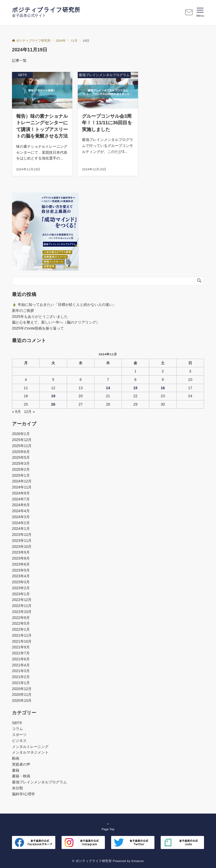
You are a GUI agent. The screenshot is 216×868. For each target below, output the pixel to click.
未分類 (17, 788)
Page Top (108, 826)
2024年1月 (21, 529)
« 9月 (16, 412)
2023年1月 (21, 594)
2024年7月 (21, 499)
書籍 (16, 770)
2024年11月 (22, 487)
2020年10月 (22, 700)
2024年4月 (21, 511)
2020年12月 (22, 689)
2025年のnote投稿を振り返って (38, 328)
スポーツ (19, 735)
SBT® (17, 723)
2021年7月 (21, 653)
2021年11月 (22, 635)
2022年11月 (22, 606)
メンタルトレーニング (30, 747)
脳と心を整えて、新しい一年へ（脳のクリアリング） (56, 322)
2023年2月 (21, 588)
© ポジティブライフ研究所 (92, 861)
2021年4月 (21, 665)
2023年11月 (22, 541)
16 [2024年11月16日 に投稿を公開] (163, 388)
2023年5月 (21, 570)
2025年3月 (21, 463)
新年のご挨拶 (23, 311)
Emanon (138, 861)
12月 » (29, 412)
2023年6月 (21, 564)
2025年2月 (21, 469)
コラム (17, 729)
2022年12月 (22, 600)
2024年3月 (21, 517)
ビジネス (19, 741)
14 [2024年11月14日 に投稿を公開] (108, 388)
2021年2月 (21, 677)
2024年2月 (21, 523)
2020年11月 (22, 695)
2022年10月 (22, 612)
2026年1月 (21, 434)
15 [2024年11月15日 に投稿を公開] (135, 388)
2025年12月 (22, 440)
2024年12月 (22, 481)
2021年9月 (21, 647)
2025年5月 (21, 457)
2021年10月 (22, 641)
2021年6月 (21, 659)
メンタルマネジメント (30, 752)
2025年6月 (21, 452)
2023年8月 (21, 558)
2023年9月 (21, 552)
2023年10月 (22, 547)
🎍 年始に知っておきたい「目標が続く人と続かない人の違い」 (64, 305)
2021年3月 (21, 671)
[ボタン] (189, 14)
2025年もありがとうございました (40, 317)
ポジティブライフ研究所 (46, 10)
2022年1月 (21, 629)
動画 (16, 758)
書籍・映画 (21, 776)
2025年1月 (21, 475)
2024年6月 (21, 505)
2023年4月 (21, 576)
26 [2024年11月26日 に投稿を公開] (53, 404)
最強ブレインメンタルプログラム (39, 782)
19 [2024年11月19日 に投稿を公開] (53, 396)
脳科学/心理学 (23, 794)
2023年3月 (21, 582)
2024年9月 (21, 493)
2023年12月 (22, 535)
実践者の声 (21, 764)
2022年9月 (21, 618)
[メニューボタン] (200, 13)
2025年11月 (22, 446)
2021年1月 (21, 683)
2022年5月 (21, 623)
